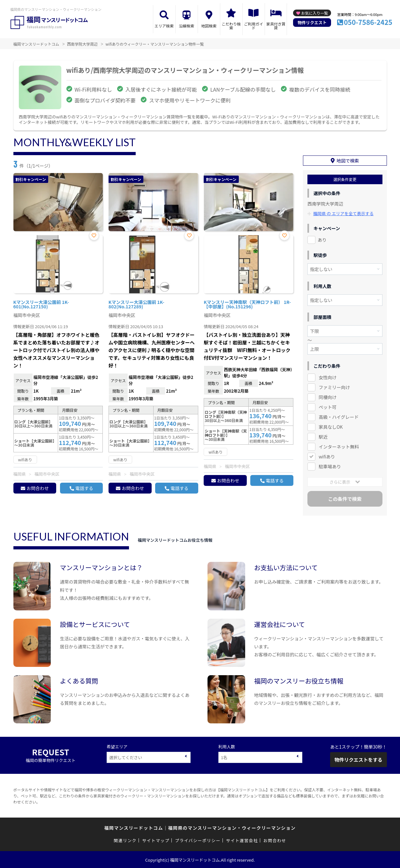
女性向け (328, 377)
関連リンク (125, 840)
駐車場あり (330, 466)
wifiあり (327, 456)
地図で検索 (348, 160)
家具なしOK (331, 426)
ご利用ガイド (253, 26)
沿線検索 (186, 26)
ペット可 (328, 406)
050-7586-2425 (368, 22)
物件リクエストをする (358, 759)
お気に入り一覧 (314, 13)
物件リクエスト (312, 23)
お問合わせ (38, 488)
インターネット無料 (339, 446)
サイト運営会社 (242, 840)
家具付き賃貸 (276, 26)
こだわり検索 (231, 26)
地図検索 (209, 26)
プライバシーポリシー (198, 840)
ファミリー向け (334, 387)
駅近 (323, 436)
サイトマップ (156, 840)
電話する (84, 488)
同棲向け (328, 396)
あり (322, 239)
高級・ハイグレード (339, 416)
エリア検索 (164, 26)
